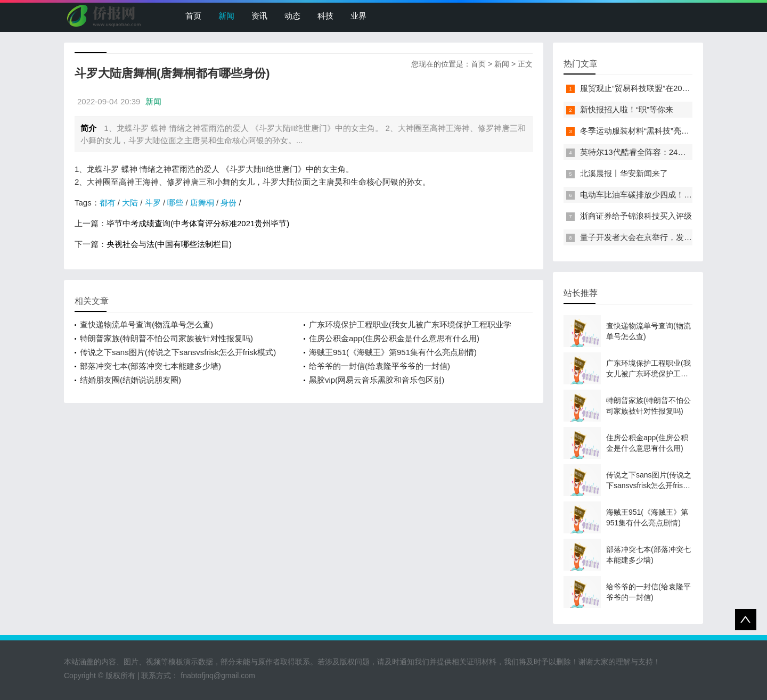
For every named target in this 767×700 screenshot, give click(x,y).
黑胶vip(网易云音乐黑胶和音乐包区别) (377, 380)
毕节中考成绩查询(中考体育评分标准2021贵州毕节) (198, 223)
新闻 (226, 16)
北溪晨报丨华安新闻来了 (624, 173)
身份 (229, 203)
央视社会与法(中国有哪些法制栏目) (169, 244)
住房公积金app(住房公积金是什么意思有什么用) (394, 338)
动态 (292, 16)
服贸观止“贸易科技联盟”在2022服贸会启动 (655, 88)
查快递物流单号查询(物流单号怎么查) (146, 324)
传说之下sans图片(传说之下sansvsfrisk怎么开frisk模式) (178, 352)
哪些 (175, 203)
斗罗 (153, 203)
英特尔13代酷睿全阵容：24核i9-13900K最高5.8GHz (673, 152)
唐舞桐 (202, 203)
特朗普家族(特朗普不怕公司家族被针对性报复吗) (166, 338)
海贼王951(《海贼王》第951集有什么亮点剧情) (393, 352)
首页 (193, 16)
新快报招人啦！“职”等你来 (627, 109)
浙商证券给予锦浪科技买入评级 (636, 216)
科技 (325, 16)
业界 (358, 16)
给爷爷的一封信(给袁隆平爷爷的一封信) (380, 366)
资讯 (259, 16)
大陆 (130, 203)
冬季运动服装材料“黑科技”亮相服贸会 (647, 131)
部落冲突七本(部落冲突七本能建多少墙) (150, 366)
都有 (108, 203)
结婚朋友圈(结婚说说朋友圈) (130, 380)
